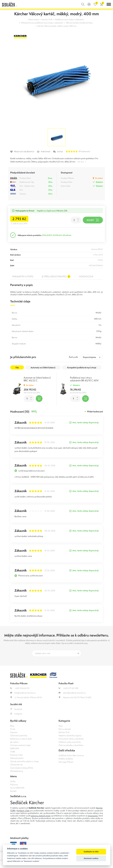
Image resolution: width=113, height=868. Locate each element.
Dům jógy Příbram (66, 762)
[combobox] (92, 357)
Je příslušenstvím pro (56, 276)
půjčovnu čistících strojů (41, 816)
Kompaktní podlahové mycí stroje (82, 368)
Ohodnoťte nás (16, 765)
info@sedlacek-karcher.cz (23, 693)
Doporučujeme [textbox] (89, 357)
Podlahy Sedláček (66, 759)
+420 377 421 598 (68, 688)
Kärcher (99, 808)
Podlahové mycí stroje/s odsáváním (70, 19)
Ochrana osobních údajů (20, 745)
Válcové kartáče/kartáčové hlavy (79, 23)
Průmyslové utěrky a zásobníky (71, 739)
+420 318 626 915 (20, 688)
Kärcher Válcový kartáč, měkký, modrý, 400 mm (57, 26)
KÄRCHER (15, 748)
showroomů (93, 816)
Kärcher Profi (47, 19)
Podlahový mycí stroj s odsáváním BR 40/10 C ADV (84, 379)
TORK (13, 752)
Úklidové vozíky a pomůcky (70, 742)
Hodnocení (86, 276)
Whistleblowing (17, 771)
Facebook (16, 709)
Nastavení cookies (91, 858)
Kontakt (13, 791)
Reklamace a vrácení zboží (21, 739)
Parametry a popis (23, 276)
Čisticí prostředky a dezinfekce (71, 745)
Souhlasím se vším (91, 852)
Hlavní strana (34, 19)
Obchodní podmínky (19, 735)
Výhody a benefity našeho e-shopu (25, 761)
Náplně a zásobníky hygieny (70, 735)
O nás (13, 729)
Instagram (16, 714)
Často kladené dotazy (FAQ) (21, 768)
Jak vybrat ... (15, 742)
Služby (13, 781)
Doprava (14, 732)
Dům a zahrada (65, 729)
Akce (61, 726)
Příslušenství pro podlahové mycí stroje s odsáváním (42, 23)
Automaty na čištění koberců (43, 368)
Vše (17, 368)
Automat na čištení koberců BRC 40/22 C (37, 379)
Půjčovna (14, 785)
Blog (12, 726)
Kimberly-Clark (16, 755)
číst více (81, 162)
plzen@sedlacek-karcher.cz (72, 693)
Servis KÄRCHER (17, 788)
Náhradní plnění (17, 758)
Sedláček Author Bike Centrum (71, 755)
